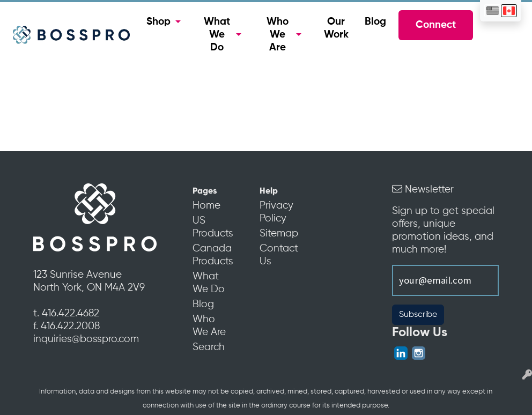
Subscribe (418, 315)
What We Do (217, 35)
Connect (436, 25)
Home (206, 206)
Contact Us (278, 255)
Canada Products (211, 255)
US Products (211, 227)
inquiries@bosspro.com (86, 339)
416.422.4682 (71, 314)
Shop (158, 22)
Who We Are (278, 35)
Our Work (336, 28)
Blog (375, 22)
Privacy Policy (276, 212)
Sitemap (278, 234)
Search (209, 347)
